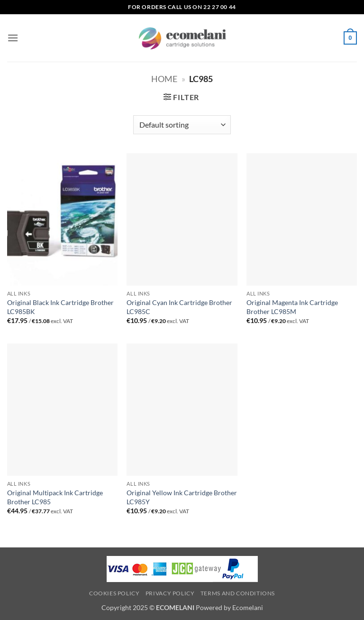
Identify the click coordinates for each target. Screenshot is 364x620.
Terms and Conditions (238, 593)
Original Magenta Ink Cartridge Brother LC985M (292, 307)
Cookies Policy (114, 593)
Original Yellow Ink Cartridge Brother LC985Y (182, 497)
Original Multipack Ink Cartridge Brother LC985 (55, 497)
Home (164, 79)
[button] (13, 38)
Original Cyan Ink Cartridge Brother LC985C (179, 307)
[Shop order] (182, 125)
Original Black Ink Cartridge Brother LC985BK (60, 307)
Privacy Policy (170, 593)
